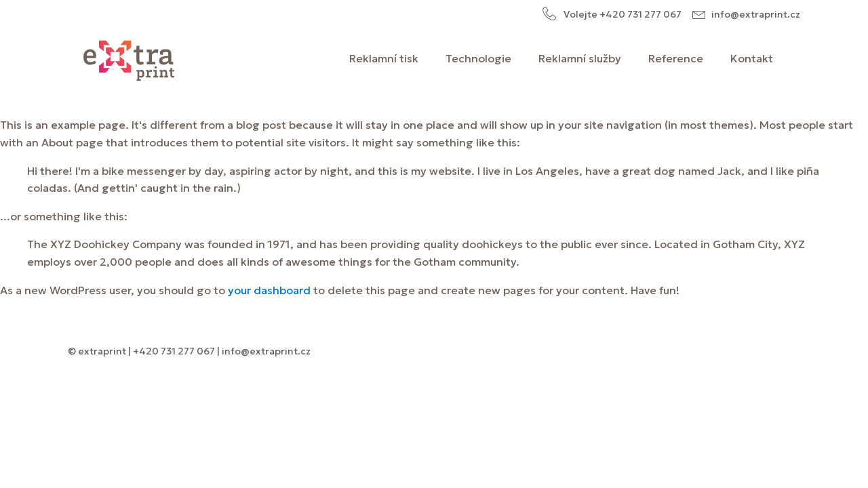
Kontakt (752, 58)
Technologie (478, 58)
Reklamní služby (580, 58)
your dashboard (269, 290)
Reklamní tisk (384, 58)
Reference (676, 58)
